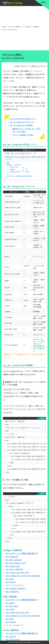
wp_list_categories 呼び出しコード (23, 119)
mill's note (19, 642)
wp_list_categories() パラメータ (22, 122)
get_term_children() (14, 569)
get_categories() (13, 566)
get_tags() (10, 609)
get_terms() (11, 582)
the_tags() (10, 603)
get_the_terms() (13, 640)
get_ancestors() (12, 591)
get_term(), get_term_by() (17, 572)
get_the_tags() (12, 606)
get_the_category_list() (16, 563)
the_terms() (11, 636)
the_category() (12, 557)
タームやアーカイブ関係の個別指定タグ (22, 553)
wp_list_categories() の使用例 (21, 125)
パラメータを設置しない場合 (23, 135)
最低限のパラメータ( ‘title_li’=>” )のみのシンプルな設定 (26, 130)
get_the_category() (14, 560)
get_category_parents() (16, 588)
